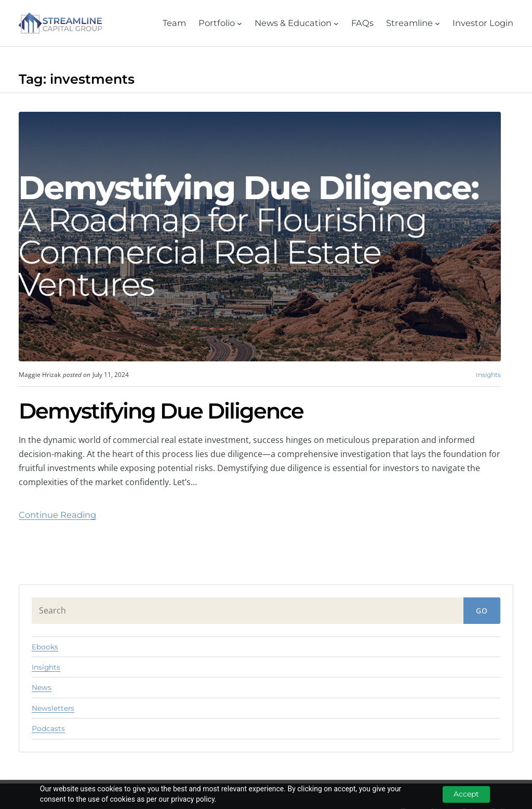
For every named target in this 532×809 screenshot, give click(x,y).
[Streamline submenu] (413, 23)
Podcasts (48, 728)
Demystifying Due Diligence (161, 411)
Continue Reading (57, 515)
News (42, 687)
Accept (466, 794)
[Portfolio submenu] (220, 23)
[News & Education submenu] (297, 23)
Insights (488, 375)
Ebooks (45, 647)
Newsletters (53, 708)
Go (482, 611)
